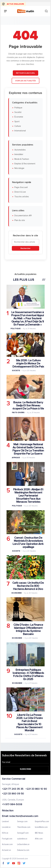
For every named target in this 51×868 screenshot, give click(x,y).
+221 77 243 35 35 (13, 789)
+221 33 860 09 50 (13, 794)
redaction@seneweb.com (24, 816)
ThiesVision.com (24, 827)
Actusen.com (7, 844)
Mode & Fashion (22, 159)
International (20, 131)
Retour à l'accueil (25, 73)
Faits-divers (18, 412)
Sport (17, 121)
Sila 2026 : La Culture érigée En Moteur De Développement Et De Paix (28, 363)
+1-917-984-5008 (12, 805)
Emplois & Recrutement (25, 164)
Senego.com (22, 822)
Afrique (16, 458)
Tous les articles (22, 197)
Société (18, 112)
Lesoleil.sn (6, 827)
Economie (17, 593)
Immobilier (19, 154)
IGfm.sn (5, 833)
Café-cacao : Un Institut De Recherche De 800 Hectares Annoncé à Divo (28, 586)
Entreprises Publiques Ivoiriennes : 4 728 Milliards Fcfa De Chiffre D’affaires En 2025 (28, 675)
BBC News (39, 833)
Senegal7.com (23, 833)
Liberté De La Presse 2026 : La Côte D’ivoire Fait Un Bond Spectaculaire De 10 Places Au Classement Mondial (29, 723)
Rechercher (26, 248)
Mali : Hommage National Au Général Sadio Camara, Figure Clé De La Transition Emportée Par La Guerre (28, 449)
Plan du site (20, 220)
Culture (18, 126)
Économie (19, 117)
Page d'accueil (21, 187)
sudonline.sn (22, 839)
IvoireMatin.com (41, 827)
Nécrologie (19, 168)
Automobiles (20, 150)
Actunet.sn (6, 850)
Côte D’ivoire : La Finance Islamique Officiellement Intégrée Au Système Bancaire (28, 629)
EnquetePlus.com (42, 822)
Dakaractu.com (23, 850)
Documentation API (23, 216)
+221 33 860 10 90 (36, 789)
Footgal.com (7, 839)
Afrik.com (39, 839)
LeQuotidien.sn (23, 844)
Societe (16, 370)
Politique (18, 108)
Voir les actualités (26, 81)
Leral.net (6, 822)
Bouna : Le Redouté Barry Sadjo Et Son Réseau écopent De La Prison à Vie (28, 405)
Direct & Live (20, 192)
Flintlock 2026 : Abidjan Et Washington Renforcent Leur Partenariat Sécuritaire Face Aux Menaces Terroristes (28, 496)
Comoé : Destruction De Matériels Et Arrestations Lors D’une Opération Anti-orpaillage (28, 542)
